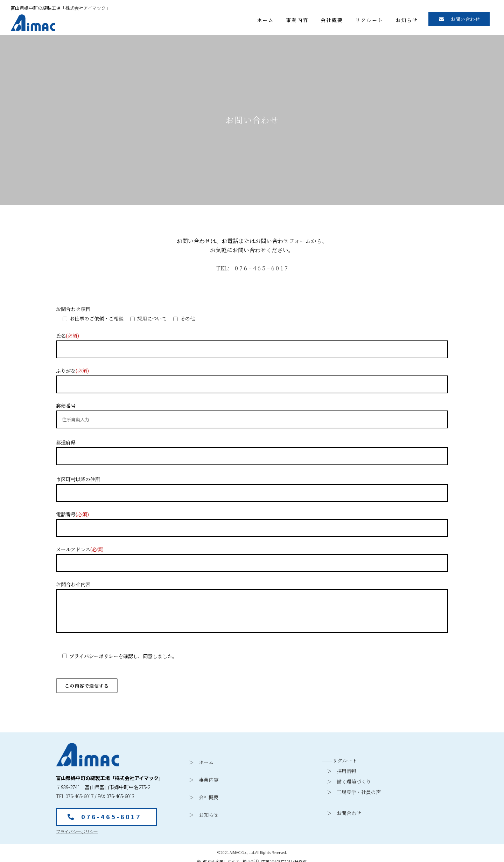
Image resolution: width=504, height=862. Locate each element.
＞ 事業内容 (204, 776)
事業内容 (297, 20)
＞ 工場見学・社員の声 (351, 788)
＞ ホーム (201, 759)
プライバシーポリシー (94, 653)
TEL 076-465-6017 (75, 793)
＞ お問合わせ (342, 809)
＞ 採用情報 (339, 767)
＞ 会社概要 (204, 794)
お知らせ (407, 20)
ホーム (265, 20)
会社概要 (332, 20)
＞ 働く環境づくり (346, 778)
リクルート (369, 20)
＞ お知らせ (204, 811)
